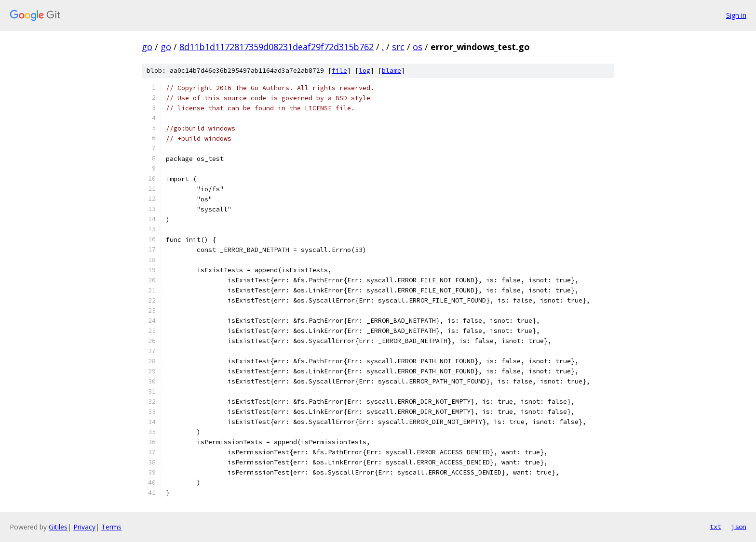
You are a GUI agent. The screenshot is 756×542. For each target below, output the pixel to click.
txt (715, 527)
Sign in (736, 15)
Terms (111, 527)
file (339, 71)
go (147, 47)
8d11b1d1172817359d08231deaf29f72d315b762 (277, 47)
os (418, 47)
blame (391, 71)
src (398, 47)
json (739, 527)
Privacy (84, 527)
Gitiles (58, 527)
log (364, 71)
